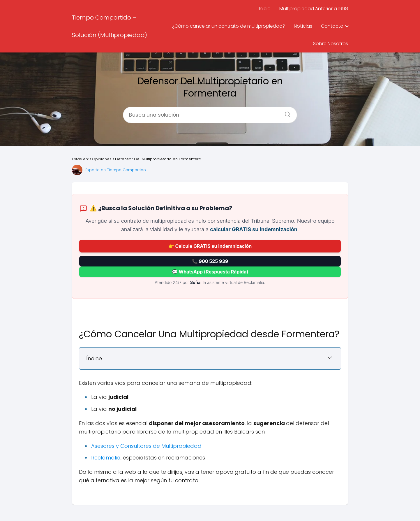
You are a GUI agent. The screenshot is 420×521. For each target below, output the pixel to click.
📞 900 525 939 (210, 261)
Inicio (265, 9)
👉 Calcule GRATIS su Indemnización (210, 246)
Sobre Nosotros (331, 44)
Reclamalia (106, 458)
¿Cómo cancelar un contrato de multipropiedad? (229, 26)
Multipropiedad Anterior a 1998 (314, 9)
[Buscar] (285, 113)
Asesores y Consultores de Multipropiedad (146, 446)
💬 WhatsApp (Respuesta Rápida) (210, 272)
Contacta (332, 26)
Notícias (303, 26)
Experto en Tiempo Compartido (116, 170)
